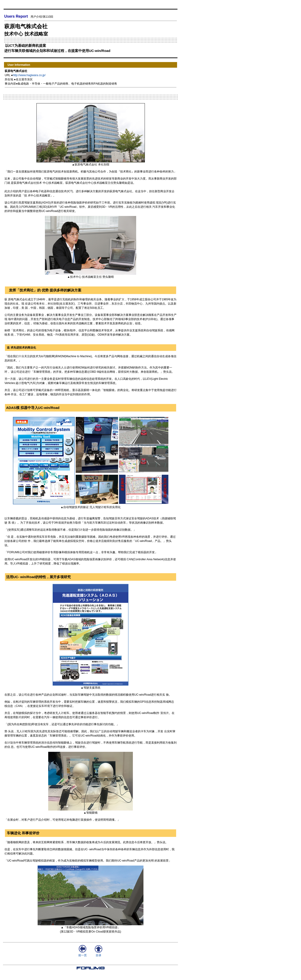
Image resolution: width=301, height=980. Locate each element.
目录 (99, 954)
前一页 (83, 954)
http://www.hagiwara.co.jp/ (29, 75)
